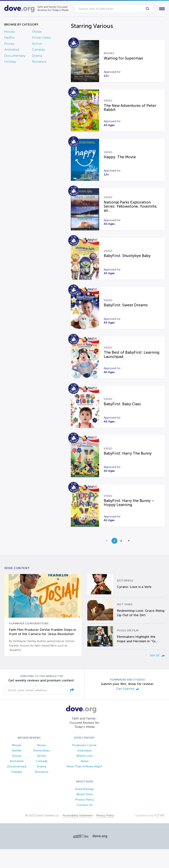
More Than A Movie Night (84, 785)
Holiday (10, 62)
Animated (12, 50)
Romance (39, 62)
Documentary (15, 56)
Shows (37, 32)
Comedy (38, 50)
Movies (10, 32)
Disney (9, 44)
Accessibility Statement (78, 834)
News (84, 780)
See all (157, 674)
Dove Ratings (84, 808)
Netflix (9, 38)
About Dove (84, 813)
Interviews (84, 769)
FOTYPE (159, 834)
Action (37, 44)
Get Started (127, 708)
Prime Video (41, 38)
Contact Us (84, 824)
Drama (37, 56)
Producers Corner (84, 764)
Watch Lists (84, 775)
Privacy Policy (84, 819)
